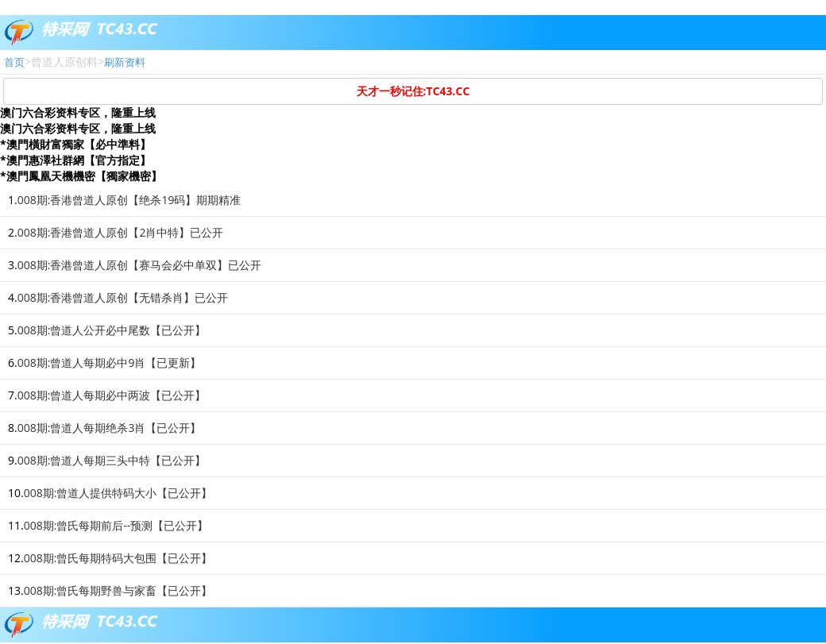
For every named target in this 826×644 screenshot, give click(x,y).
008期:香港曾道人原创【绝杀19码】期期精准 (129, 200)
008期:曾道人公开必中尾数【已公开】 (112, 330)
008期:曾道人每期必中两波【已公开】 (112, 395)
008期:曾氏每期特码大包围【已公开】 (118, 558)
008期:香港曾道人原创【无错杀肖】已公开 (123, 297)
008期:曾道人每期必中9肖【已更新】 (110, 362)
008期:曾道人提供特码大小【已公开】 (118, 493)
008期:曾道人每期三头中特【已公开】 (112, 460)
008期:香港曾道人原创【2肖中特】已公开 (121, 232)
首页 (14, 62)
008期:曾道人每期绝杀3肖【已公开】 (110, 428)
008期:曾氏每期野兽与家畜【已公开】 (118, 590)
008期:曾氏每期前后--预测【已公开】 (116, 525)
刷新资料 (125, 62)
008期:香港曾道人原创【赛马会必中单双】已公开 (140, 265)
